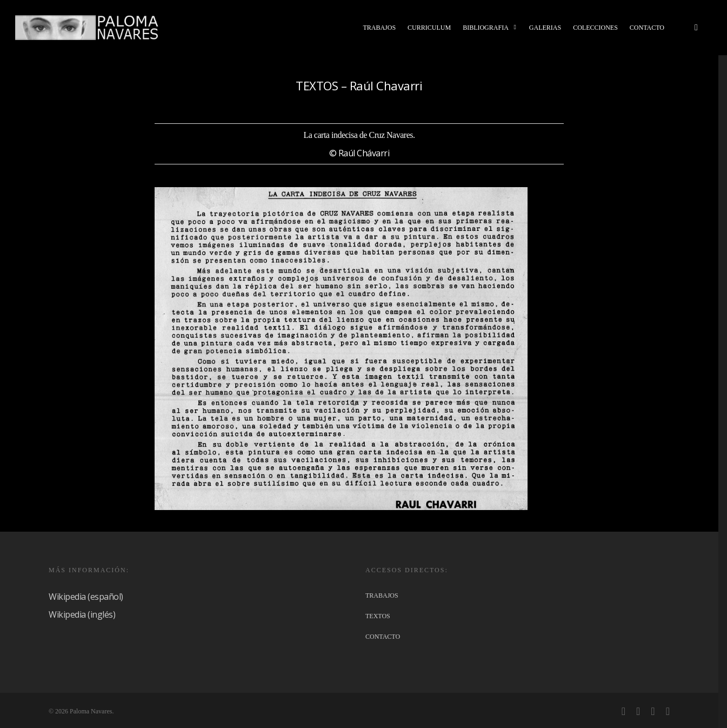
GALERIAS (545, 28)
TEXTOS (378, 616)
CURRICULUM (429, 28)
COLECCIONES (595, 28)
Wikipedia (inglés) (82, 614)
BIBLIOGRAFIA (491, 28)
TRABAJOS (379, 28)
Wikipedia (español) (86, 597)
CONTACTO (647, 28)
